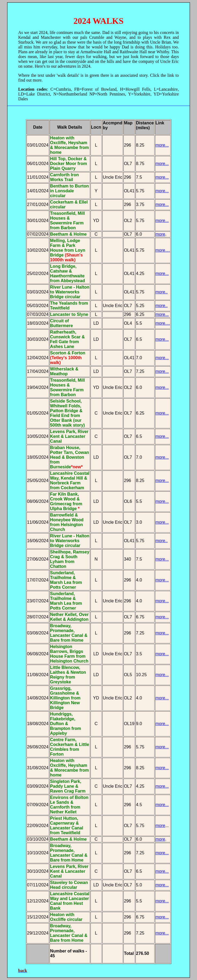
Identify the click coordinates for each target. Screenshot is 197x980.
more (160, 234)
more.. (162, 292)
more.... (163, 250)
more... (162, 177)
